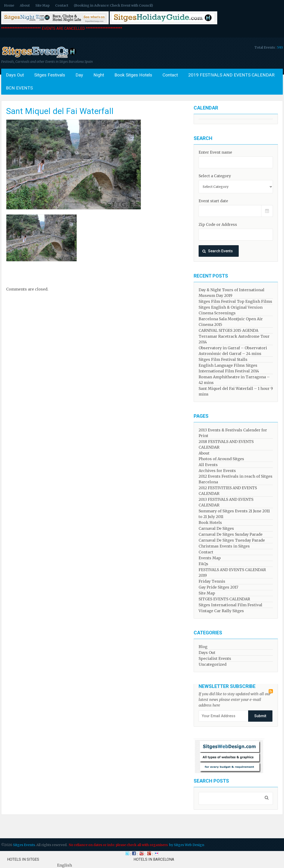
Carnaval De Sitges (216, 528)
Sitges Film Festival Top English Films (235, 301)
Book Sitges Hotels (133, 75)
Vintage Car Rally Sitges (221, 611)
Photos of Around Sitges (221, 459)
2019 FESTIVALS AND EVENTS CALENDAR (231, 75)
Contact (62, 5)
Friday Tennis (212, 581)
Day (79, 75)
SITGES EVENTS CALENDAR (224, 599)
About (25, 5)
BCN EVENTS (19, 88)
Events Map (210, 558)
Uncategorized (213, 664)
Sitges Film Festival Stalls (223, 359)
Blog (203, 647)
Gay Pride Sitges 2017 (218, 587)
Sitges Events (24, 845)
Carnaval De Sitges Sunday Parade (231, 534)
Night (99, 75)
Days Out (15, 75)
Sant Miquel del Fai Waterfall (60, 111)
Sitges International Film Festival (230, 605)
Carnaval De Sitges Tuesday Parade (232, 540)
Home (9, 5)
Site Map (42, 5)
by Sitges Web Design (187, 845)
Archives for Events (217, 471)
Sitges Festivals (50, 75)
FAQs (203, 564)
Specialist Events (215, 658)
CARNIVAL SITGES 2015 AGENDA (228, 330)
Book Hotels (210, 522)
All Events (208, 465)
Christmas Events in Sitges (224, 546)
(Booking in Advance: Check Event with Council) (113, 5)
